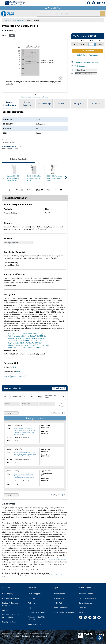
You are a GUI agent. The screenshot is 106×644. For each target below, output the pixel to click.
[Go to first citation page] (51, 413)
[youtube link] (99, 617)
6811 (18, 372)
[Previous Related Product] (4, 178)
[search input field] (68, 14)
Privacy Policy (59, 598)
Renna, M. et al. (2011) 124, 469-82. (25, 347)
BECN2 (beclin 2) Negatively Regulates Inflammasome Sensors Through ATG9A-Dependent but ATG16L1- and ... (25, 431)
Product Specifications (10, 104)
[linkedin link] (90, 617)
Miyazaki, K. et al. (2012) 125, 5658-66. (26, 338)
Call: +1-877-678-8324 (87, 598)
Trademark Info (59, 594)
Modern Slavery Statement (64, 612)
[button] (99, 638)
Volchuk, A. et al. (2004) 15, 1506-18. (27, 336)
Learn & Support (34, 594)
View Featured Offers (53, 8)
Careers (5, 610)
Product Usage (44, 104)
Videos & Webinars (35, 624)
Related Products (27, 104)
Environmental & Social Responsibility (11, 616)
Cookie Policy (58, 603)
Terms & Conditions (61, 608)
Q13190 (16, 367)
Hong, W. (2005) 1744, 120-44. (28, 334)
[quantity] (92, 44)
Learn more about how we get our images (35, 97)
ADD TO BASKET (88, 51)
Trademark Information (56, 575)
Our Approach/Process (11, 598)
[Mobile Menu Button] (3, 3)
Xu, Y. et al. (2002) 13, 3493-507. (25, 343)
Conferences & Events (36, 612)
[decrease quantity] (88, 44)
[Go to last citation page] (65, 413)
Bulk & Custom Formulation (88, 55)
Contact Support (85, 603)
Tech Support (80, 66)
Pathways (32, 603)
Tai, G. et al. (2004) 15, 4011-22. (25, 341)
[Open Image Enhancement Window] (60, 78)
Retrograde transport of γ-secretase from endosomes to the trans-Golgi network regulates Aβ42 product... (25, 454)
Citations (96, 104)
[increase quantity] (95, 44)
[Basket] (99, 3)
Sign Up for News (9, 622)
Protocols (62, 104)
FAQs (81, 612)
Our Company (8, 594)
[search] (102, 14)
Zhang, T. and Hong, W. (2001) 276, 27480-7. (30, 345)
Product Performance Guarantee (87, 62)
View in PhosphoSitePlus (15, 376)
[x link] (85, 617)
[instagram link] (94, 617)
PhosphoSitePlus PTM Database (37, 618)
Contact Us (83, 608)
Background (79, 104)
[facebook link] (81, 617)
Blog (30, 608)
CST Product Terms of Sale (56, 560)
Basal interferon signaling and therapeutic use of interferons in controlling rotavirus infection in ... (25, 476)
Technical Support (86, 594)
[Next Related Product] (66, 178)
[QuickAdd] (93, 3)
